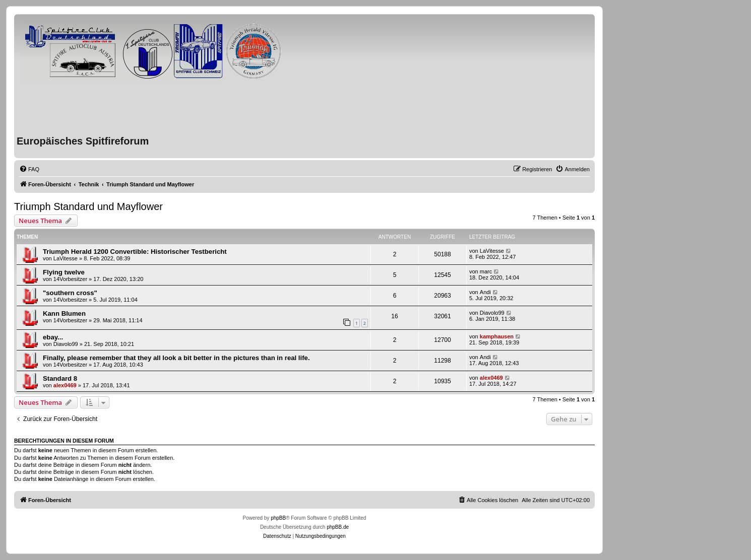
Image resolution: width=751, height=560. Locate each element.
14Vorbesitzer (70, 279)
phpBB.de (338, 527)
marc (486, 271)
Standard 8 (60, 378)
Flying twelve (64, 272)
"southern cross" (70, 293)
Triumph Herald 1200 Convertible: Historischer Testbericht (135, 252)
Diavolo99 (492, 313)
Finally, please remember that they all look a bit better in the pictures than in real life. (176, 358)
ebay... (53, 337)
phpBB (278, 518)
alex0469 (65, 385)
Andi (485, 292)
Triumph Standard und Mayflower (88, 206)
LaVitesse (66, 258)
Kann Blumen (64, 313)
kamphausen (497, 336)
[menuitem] (29, 169)
